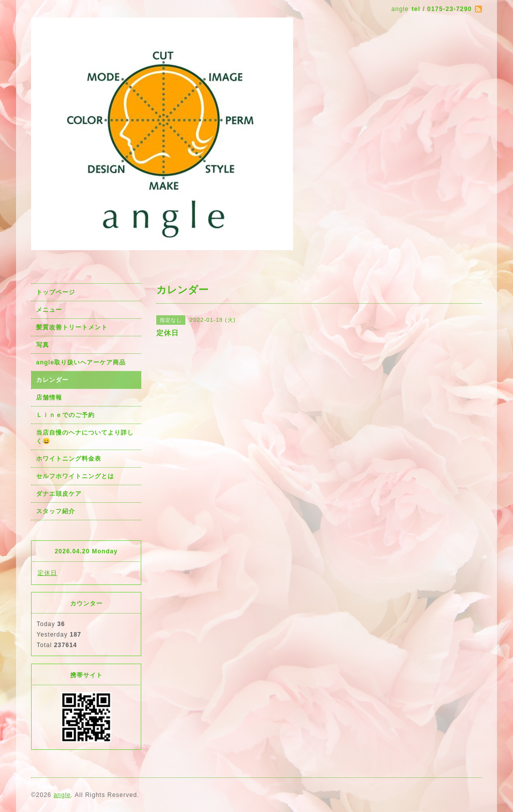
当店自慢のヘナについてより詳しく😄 (85, 437)
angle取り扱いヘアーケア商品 (81, 362)
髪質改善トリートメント (72, 327)
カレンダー (52, 380)
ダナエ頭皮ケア (59, 494)
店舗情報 (49, 397)
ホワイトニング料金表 (69, 459)
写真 (43, 345)
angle (62, 795)
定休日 (47, 573)
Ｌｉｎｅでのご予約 (65, 415)
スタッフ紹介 (56, 511)
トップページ (56, 292)
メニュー (49, 310)
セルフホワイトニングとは (75, 476)
